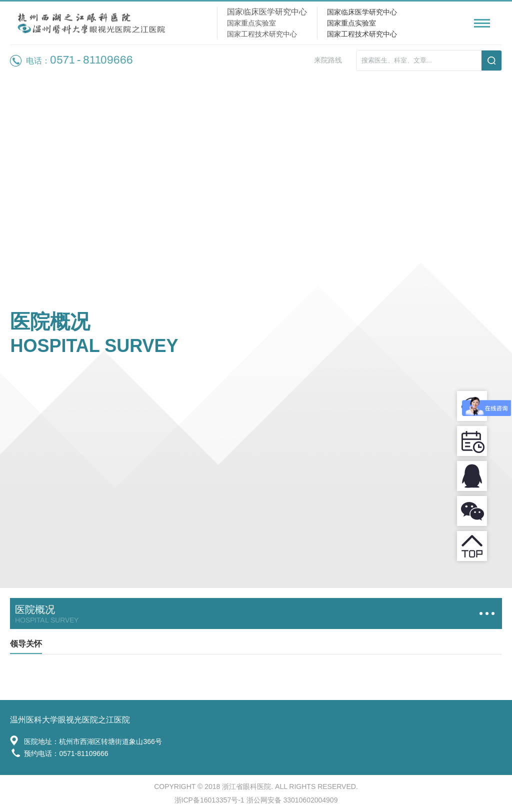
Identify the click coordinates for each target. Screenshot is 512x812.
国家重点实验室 (351, 23)
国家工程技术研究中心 (362, 34)
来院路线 (328, 60)
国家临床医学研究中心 (362, 12)
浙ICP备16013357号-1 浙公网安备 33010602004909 (256, 800)
